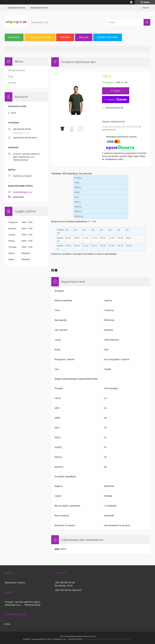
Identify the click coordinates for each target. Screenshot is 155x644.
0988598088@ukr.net (23, 192)
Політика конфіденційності (120, 639)
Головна (65, 37)
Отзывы (12, 83)
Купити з (117, 100)
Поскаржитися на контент (95, 639)
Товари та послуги (39, 37)
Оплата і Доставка (108, 37)
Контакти (14, 37)
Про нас (84, 37)
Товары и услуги (16, 70)
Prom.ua (92, 636)
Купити (117, 91)
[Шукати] (147, 22)
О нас (11, 77)
